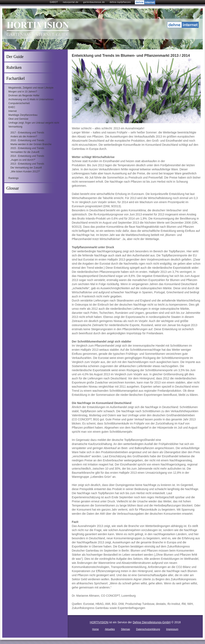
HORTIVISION (99, 622)
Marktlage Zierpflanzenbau (23, 115)
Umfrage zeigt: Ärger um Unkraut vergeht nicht (34, 123)
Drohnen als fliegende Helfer (24, 96)
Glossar (13, 188)
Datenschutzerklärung (148, 629)
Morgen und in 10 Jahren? (23, 92)
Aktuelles (110, 629)
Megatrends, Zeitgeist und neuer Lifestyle (31, 88)
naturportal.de (71, 2)
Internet (13, 111)
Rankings (14, 178)
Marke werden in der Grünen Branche (31, 144)
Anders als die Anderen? (24, 137)
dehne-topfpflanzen (120, 2)
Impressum (172, 629)
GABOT (54, 2)
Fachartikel (16, 78)
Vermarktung (15, 127)
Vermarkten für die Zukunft (25, 152)
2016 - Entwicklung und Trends (27, 140)
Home (96, 629)
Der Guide (15, 57)
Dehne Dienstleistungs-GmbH (152, 622)
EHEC (12, 107)
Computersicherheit (19, 103)
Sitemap (125, 629)
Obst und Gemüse (18, 119)
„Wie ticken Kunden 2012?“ (25, 172)
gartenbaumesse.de (94, 2)
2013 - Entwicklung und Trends (27, 164)
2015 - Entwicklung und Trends (27, 148)
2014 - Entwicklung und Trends (27, 156)
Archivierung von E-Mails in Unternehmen (31, 99)
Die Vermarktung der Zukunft (26, 168)
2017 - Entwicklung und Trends (27, 133)
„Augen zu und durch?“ (23, 160)
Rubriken (14, 67)
